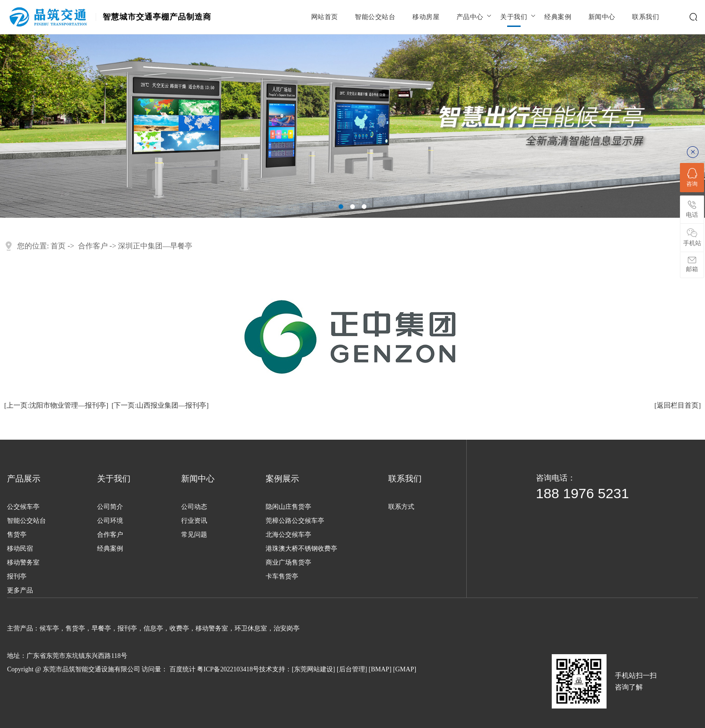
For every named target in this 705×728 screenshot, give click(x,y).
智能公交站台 (375, 17)
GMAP (405, 669)
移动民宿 (20, 549)
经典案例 (558, 17)
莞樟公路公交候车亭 (295, 521)
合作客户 (93, 246)
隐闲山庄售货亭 (288, 507)
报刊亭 (17, 576)
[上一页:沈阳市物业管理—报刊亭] (56, 405)
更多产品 (20, 590)
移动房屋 (426, 17)
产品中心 (470, 17)
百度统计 (183, 669)
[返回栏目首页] (678, 405)
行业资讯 (194, 521)
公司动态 (194, 507)
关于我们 (514, 17)
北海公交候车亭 (288, 535)
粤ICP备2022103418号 (228, 669)
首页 (58, 246)
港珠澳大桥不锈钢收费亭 (301, 549)
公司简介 (110, 507)
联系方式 (401, 507)
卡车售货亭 (282, 576)
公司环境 (110, 521)
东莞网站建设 (313, 669)
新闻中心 (602, 17)
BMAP (380, 669)
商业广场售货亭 (288, 562)
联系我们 (646, 17)
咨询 (692, 178)
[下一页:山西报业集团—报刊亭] (160, 405)
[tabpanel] (352, 126)
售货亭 (17, 535)
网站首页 (325, 17)
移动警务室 (23, 562)
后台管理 (352, 669)
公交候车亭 (23, 507)
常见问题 (194, 535)
